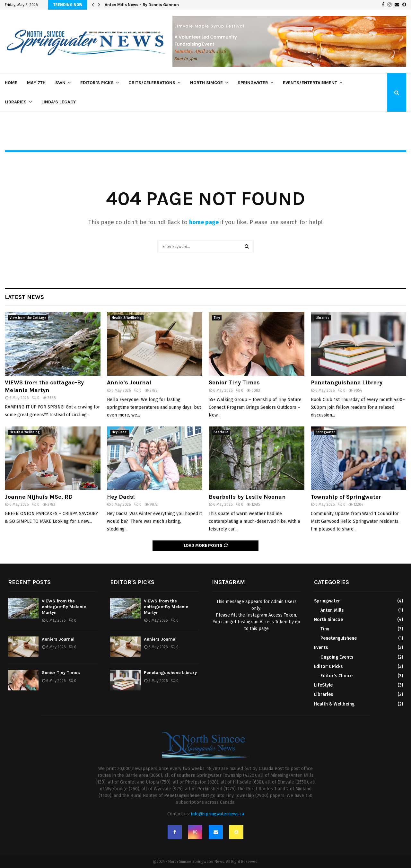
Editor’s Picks (97, 83)
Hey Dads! (120, 432)
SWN (60, 83)
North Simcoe (206, 83)
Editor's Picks (328, 666)
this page (259, 629)
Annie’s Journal (129, 382)
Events (321, 648)
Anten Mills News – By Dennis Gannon (142, 5)
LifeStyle (323, 685)
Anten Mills (332, 610)
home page (204, 222)
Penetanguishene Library (347, 382)
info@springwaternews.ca (218, 814)
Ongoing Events (337, 657)
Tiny (217, 318)
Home (11, 83)
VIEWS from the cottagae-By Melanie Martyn (44, 386)
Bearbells (221, 432)
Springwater (253, 83)
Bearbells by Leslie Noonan (247, 497)
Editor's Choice (337, 676)
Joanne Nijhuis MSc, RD (39, 497)
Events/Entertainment (310, 83)
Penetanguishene (339, 638)
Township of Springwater (346, 497)
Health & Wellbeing (127, 318)
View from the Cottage (28, 318)
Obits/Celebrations (152, 83)
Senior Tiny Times (234, 382)
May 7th (36, 83)
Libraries (16, 102)
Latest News (24, 297)
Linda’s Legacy (59, 102)
